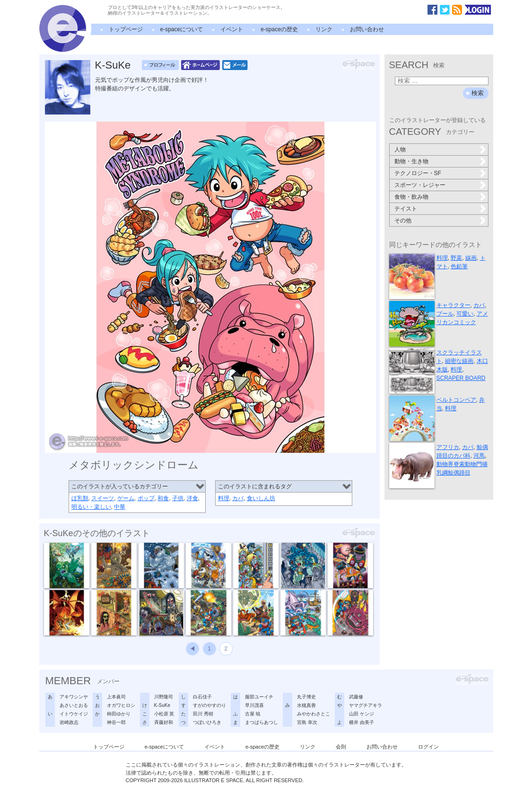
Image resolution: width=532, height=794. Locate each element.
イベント (232, 29)
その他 (403, 221)
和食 (163, 498)
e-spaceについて (182, 29)
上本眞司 (116, 697)
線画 (471, 258)
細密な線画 (459, 361)
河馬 (479, 456)
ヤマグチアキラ (366, 705)
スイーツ (103, 498)
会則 (341, 747)
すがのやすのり (209, 705)
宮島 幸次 (307, 722)
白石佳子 (202, 697)
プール (445, 314)
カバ (238, 498)
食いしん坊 (261, 498)
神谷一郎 (116, 722)
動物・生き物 (411, 161)
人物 (400, 150)
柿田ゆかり (119, 714)
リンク (324, 29)
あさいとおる (74, 705)
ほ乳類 (80, 498)
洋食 (192, 498)
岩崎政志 (69, 722)
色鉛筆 (459, 266)
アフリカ (448, 447)
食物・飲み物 (411, 197)
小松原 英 (164, 714)
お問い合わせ (367, 29)
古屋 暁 (253, 714)
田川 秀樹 (203, 714)
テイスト (406, 209)
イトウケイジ (74, 714)
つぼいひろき (207, 722)
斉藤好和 (164, 722)
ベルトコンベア (456, 400)
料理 (224, 498)
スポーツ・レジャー (420, 185)
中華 (120, 507)
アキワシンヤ (74, 697)
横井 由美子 (362, 722)
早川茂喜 (254, 705)
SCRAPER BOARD (461, 378)
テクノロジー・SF (418, 173)
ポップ (146, 498)
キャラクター (454, 305)
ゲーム (126, 498)
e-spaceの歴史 (279, 29)
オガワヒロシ (121, 705)
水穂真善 (306, 705)
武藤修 (356, 697)
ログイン (428, 747)
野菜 (456, 258)
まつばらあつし (262, 722)
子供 (178, 498)
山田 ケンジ (362, 714)
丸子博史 (306, 697)
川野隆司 (164, 697)
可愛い (465, 314)
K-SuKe (113, 65)
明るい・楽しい (91, 507)
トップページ (126, 29)
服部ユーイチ (259, 697)
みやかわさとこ (314, 714)
